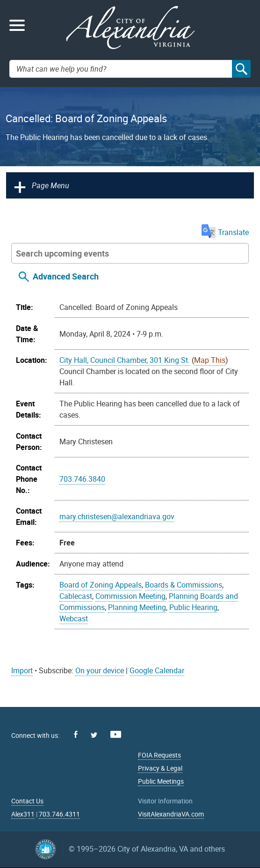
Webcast (74, 618)
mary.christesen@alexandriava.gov (117, 516)
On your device (100, 670)
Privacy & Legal (160, 768)
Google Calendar (157, 670)
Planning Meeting (137, 607)
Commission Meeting (130, 596)
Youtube (116, 734)
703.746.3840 (82, 479)
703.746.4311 (59, 814)
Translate (225, 232)
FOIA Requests (159, 755)
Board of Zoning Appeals (101, 585)
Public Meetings (161, 781)
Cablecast (76, 596)
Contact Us (27, 801)
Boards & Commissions (184, 585)
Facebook (76, 734)
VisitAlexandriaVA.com (171, 814)
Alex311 (23, 814)
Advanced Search (66, 276)
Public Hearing (193, 607)
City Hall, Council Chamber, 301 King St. (125, 360)
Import (22, 670)
